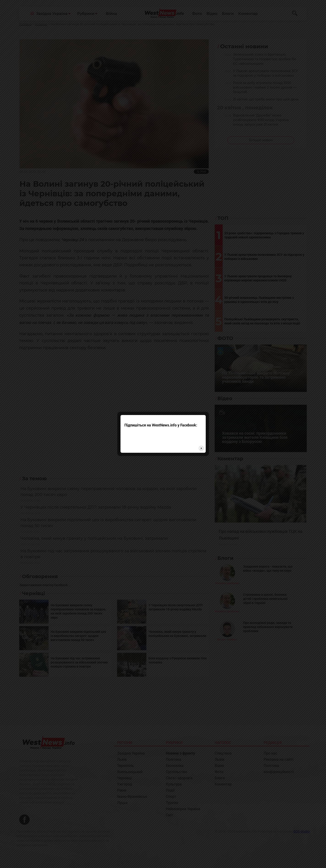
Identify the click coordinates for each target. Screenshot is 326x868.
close (201, 422)
